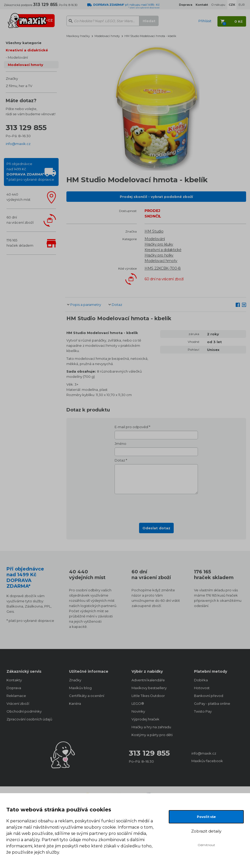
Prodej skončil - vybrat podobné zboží (156, 197)
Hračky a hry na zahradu (151, 727)
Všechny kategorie (24, 43)
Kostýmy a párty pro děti (152, 735)
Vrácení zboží (18, 703)
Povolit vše (206, 817)
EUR (242, 5)
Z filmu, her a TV (19, 86)
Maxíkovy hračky (78, 36)
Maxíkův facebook (207, 761)
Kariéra (75, 703)
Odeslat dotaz (156, 528)
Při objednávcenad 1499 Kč (30, 172)
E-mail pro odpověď (131, 427)
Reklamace (16, 696)
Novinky (138, 711)
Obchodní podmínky (24, 711)
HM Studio (154, 231)
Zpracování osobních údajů (29, 719)
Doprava (14, 688)
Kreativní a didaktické (27, 50)
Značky (12, 78)
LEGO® (138, 703)
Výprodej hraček (145, 719)
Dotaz (117, 305)
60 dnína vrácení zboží (20, 220)
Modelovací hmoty (26, 65)
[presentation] (156, 507)
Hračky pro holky (159, 255)
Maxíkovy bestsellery (149, 688)
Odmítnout (206, 845)
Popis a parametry (86, 305)
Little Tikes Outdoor (148, 696)
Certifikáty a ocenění (87, 696)
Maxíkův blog (80, 688)
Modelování (18, 57)
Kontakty (14, 680)
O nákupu (218, 5)
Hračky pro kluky (159, 244)
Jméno (120, 444)
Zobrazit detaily (206, 831)
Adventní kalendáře (148, 680)
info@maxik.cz (18, 144)
